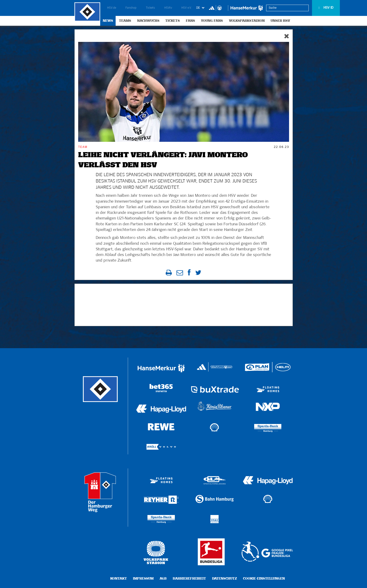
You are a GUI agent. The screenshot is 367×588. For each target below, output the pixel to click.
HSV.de (112, 8)
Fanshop (131, 8)
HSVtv (168, 8)
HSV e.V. (187, 8)
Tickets (150, 8)
